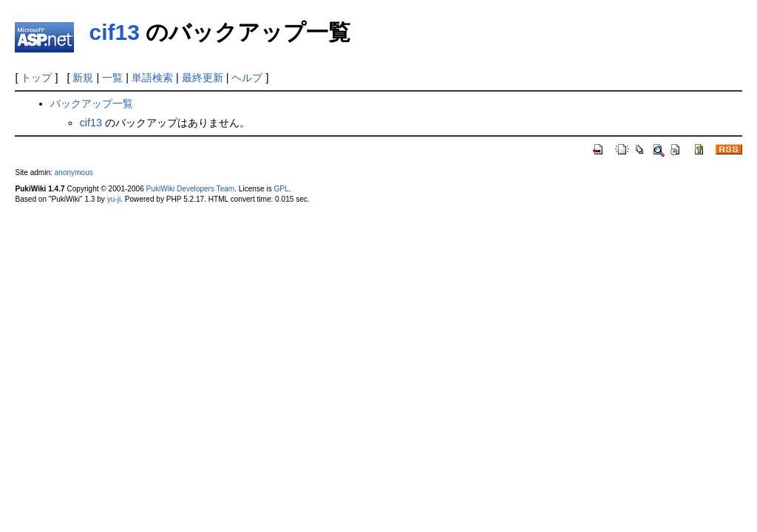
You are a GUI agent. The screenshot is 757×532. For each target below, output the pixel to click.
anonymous (74, 173)
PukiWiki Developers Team (191, 189)
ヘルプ (247, 78)
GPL (281, 189)
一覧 (112, 78)
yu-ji (114, 199)
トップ (36, 78)
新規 (83, 78)
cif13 (114, 32)
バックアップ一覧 (92, 103)
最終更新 (203, 78)
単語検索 (152, 78)
